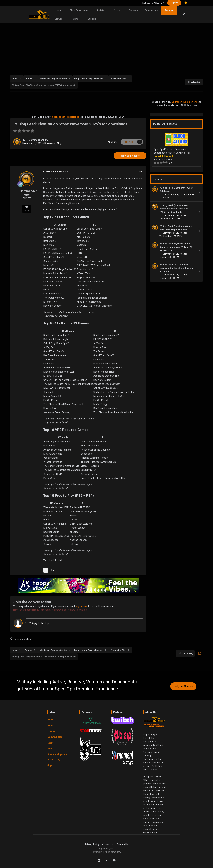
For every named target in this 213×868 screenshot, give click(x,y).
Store (75, 19)
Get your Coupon (183, 686)
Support (92, 19)
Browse (59, 19)
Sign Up (174, 3)
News (117, 10)
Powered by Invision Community (106, 852)
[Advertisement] (110, 48)
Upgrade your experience (66, 117)
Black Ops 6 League (79, 10)
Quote (54, 570)
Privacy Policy (92, 844)
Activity (100, 10)
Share (112, 142)
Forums (169, 10)
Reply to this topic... (40, 623)
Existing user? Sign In (153, 3)
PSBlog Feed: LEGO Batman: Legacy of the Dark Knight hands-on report (177, 268)
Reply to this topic (130, 156)
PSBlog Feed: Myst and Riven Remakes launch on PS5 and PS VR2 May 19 (176, 247)
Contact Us (108, 844)
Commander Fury (38, 140)
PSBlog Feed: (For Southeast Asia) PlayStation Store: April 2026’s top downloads (174, 209)
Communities (151, 10)
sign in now (82, 606)
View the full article (53, 560)
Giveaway (134, 10)
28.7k (27, 209)
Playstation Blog (53, 143)
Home (58, 10)
